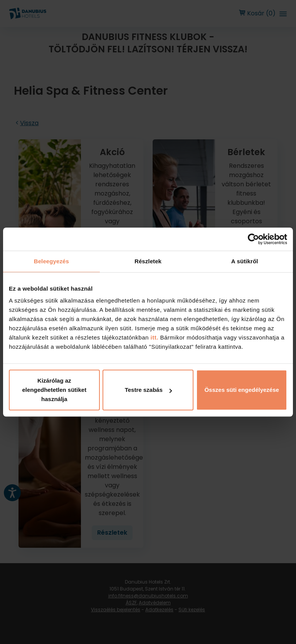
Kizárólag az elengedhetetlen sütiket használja (54, 390)
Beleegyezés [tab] (51, 261)
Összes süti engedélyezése (241, 390)
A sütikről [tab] (245, 261)
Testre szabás (148, 390)
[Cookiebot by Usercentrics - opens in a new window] (253, 239)
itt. (154, 337)
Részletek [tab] (148, 261)
